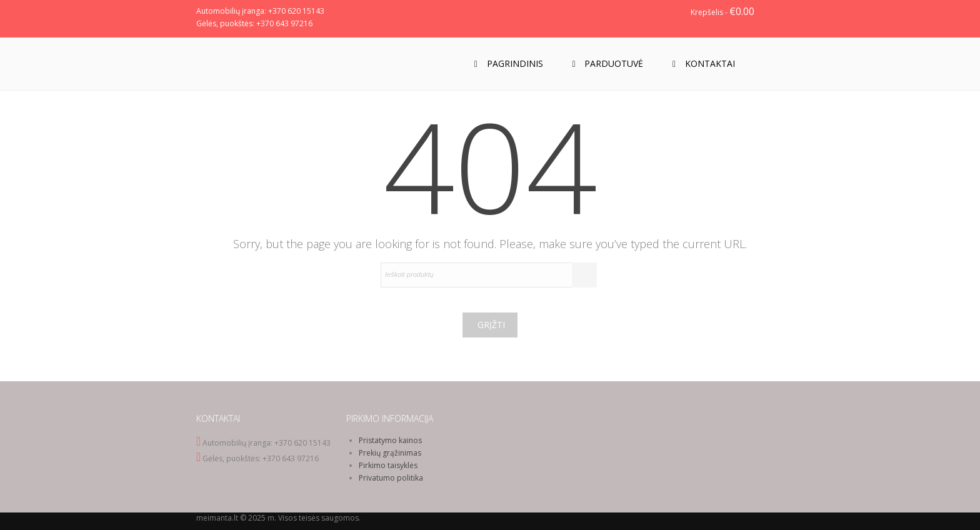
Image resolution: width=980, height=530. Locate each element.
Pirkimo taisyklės (388, 465)
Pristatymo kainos (390, 440)
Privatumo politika (391, 478)
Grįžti (491, 325)
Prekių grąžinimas (390, 453)
